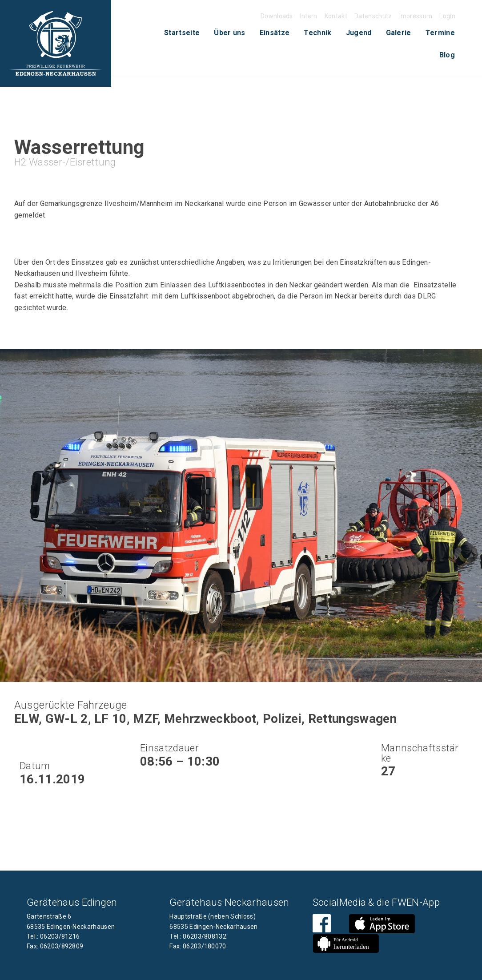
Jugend (359, 33)
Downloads (277, 16)
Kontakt (336, 16)
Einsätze (275, 33)
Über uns (230, 33)
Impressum (416, 16)
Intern (309, 16)
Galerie (399, 33)
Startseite (182, 33)
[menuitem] (182, 33)
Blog (447, 55)
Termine (440, 33)
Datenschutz (373, 16)
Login (447, 16)
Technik (317, 33)
